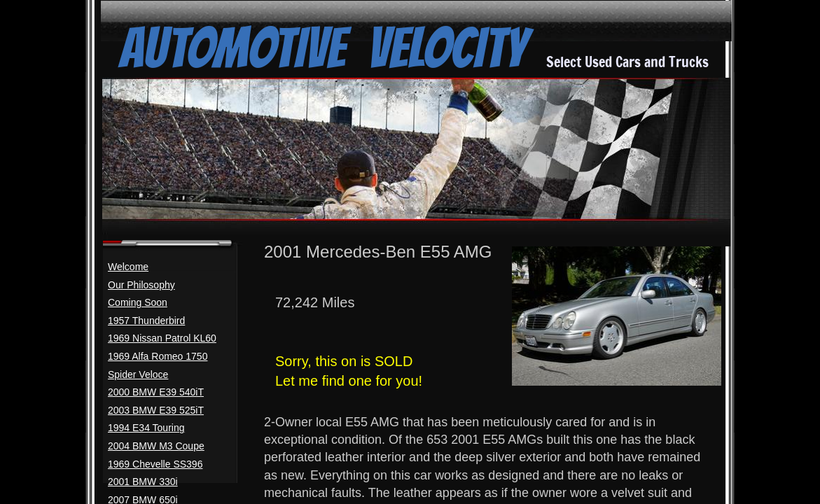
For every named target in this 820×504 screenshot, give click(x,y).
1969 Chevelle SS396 (155, 464)
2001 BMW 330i (143, 482)
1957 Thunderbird (146, 321)
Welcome (128, 267)
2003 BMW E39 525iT (156, 410)
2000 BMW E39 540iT (156, 392)
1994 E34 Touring (146, 428)
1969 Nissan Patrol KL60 (162, 338)
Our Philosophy (141, 285)
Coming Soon (138, 302)
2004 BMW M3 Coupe (156, 446)
